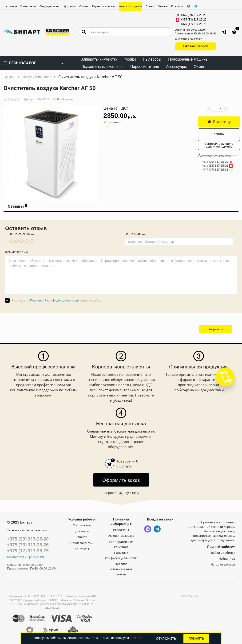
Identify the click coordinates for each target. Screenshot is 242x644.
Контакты (177, 6)
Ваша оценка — (21, 234)
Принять (196, 639)
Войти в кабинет (223, 553)
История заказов (223, 564)
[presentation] (155, 329)
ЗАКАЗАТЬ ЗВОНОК (195, 46)
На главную (11, 6)
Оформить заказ (121, 480)
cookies (135, 638)
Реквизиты (121, 530)
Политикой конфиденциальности (55, 300)
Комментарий (16, 252)
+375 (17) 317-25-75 (28, 551)
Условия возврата (121, 536)
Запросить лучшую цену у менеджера (219, 145)
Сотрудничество (50, 6)
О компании (28, 6)
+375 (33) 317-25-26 (28, 545)
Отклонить (166, 639)
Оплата (84, 6)
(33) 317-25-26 (218, 166)
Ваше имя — (135, 234)
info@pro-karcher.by (188, 39)
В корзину (219, 122)
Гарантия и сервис (104, 6)
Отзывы (163, 6)
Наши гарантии (82, 543)
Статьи (150, 6)
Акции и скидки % (131, 6)
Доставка (70, 6)
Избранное (227, 558)
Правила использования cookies (121, 569)
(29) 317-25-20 (218, 162)
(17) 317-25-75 (218, 170)
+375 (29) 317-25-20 (28, 539)
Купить (219, 133)
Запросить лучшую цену (121, 493)
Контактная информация (25, 557)
